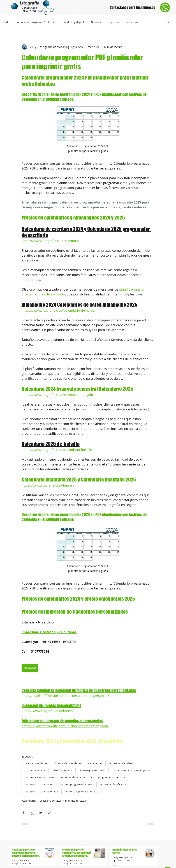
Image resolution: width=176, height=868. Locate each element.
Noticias (96, 22)
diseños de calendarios (68, 763)
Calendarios (29, 801)
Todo (6, 22)
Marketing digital (74, 22)
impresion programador (38, 784)
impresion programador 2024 (42, 791)
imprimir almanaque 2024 (76, 777)
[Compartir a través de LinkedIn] (41, 813)
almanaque (95, 763)
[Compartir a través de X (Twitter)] (32, 813)
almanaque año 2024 (92, 770)
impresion (114, 22)
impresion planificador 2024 (82, 791)
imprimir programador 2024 (76, 784)
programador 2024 (35, 770)
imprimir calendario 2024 (39, 777)
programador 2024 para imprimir (131, 770)
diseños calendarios (36, 763)
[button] (168, 22)
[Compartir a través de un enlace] (50, 813)
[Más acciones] (152, 47)
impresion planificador (112, 784)
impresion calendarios (121, 763)
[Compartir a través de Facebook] (23, 813)
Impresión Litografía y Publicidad (36, 22)
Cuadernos (134, 22)
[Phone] (165, 7)
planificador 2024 (63, 770)
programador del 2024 (112, 777)
